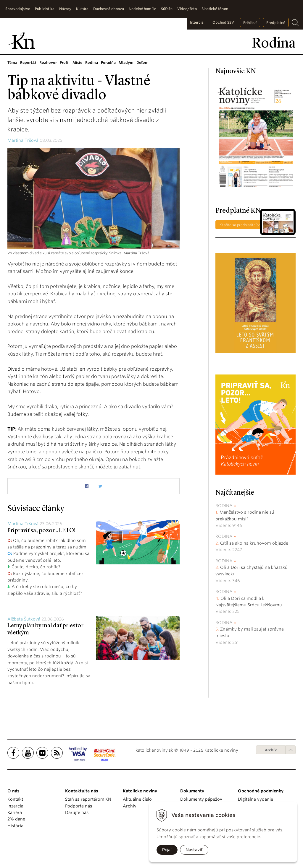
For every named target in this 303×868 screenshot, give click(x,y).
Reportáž (28, 62)
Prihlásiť (250, 23)
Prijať (167, 850)
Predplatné (276, 23)
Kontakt (15, 799)
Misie (77, 62)
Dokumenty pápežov (201, 799)
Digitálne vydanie (256, 799)
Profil (65, 62)
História (15, 826)
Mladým (126, 62)
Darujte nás (77, 812)
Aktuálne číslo (137, 799)
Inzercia (197, 22)
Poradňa (108, 62)
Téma (12, 62)
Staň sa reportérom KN (88, 799)
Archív (271, 750)
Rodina (92, 62)
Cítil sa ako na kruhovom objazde (254, 543)
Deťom (142, 62)
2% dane (16, 819)
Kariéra (15, 812)
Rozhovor (48, 62)
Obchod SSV (223, 22)
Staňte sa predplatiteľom (241, 225)
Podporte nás (79, 806)
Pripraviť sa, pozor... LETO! (41, 531)
